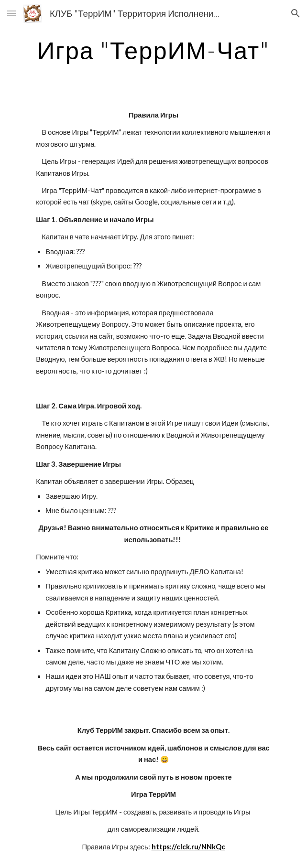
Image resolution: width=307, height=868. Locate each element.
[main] (153, 50)
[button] (11, 13)
